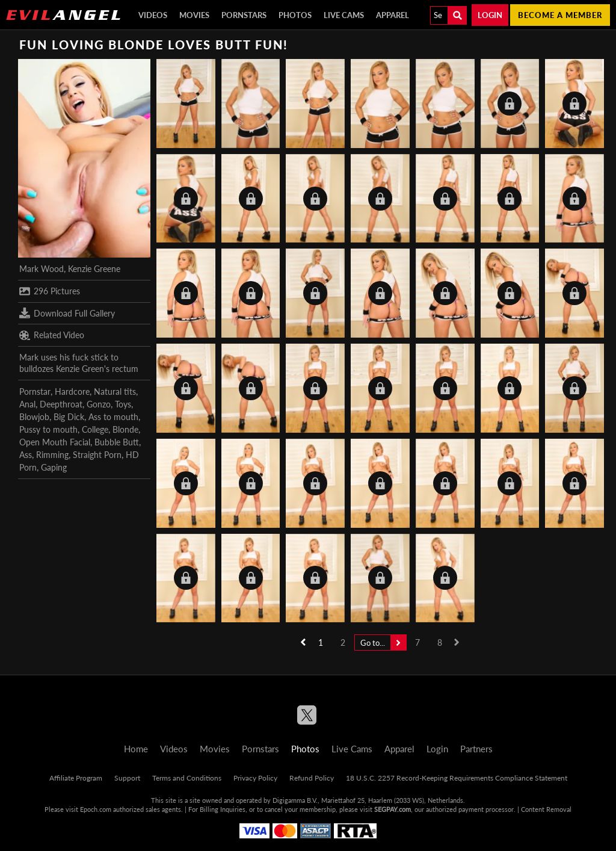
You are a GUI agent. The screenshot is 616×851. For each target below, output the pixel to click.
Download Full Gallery (67, 313)
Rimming (52, 455)
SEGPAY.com (393, 809)
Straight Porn (97, 455)
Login (490, 15)
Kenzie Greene (94, 269)
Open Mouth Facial (55, 442)
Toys (123, 404)
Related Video (52, 335)
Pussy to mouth (48, 429)
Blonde (125, 429)
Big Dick (69, 417)
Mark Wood (42, 269)
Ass (26, 455)
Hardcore (72, 391)
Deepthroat (61, 404)
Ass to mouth (113, 417)
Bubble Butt (117, 442)
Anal (27, 404)
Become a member (560, 15)
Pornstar (35, 391)
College (95, 429)
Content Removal (546, 809)
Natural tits (115, 391)
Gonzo (99, 404)
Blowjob (34, 417)
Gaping (54, 467)
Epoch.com (96, 809)
